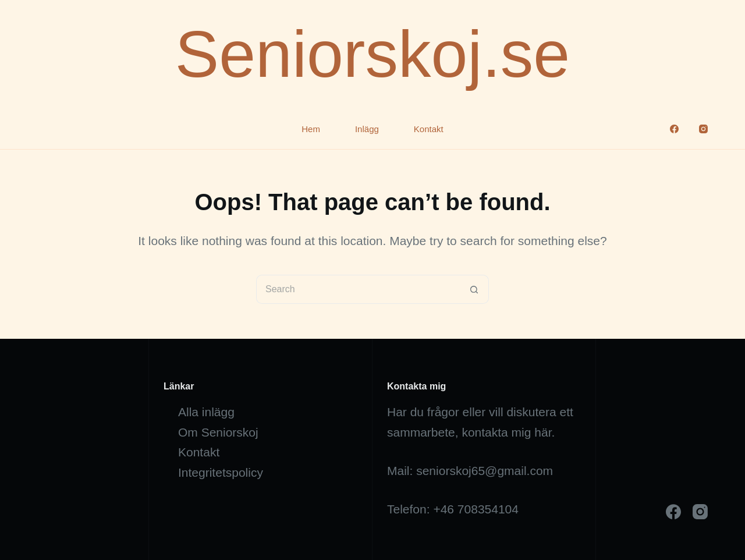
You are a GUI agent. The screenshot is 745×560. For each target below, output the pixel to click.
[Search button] (474, 289)
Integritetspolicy (221, 472)
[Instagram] (703, 129)
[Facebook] (674, 129)
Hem (311, 129)
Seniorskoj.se (372, 54)
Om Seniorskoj (218, 432)
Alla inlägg (206, 412)
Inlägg (367, 129)
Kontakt (429, 129)
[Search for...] (358, 289)
